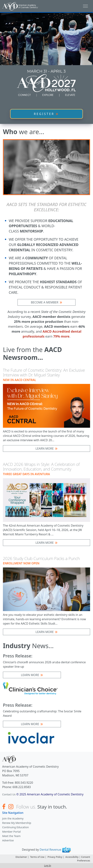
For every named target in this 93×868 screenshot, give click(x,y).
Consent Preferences (84, 859)
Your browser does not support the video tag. (46, 39)
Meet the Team (11, 836)
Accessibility (72, 857)
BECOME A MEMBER (45, 302)
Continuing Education (15, 827)
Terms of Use (37, 857)
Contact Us (9, 794)
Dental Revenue (50, 850)
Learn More (45, 449)
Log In (48, 865)
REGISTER (44, 114)
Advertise (8, 840)
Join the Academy (13, 818)
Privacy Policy (55, 857)
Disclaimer (21, 857)
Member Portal (11, 832)
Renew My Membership (17, 823)
